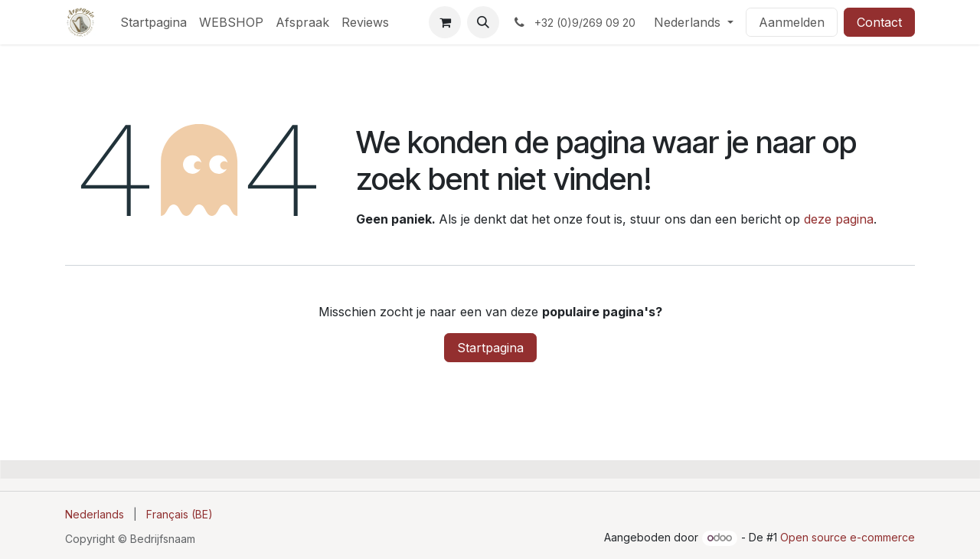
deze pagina (839, 219)
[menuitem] (154, 22)
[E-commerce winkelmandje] (445, 22)
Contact (879, 22)
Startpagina (490, 348)
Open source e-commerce (848, 537)
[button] (483, 22)
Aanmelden (792, 22)
